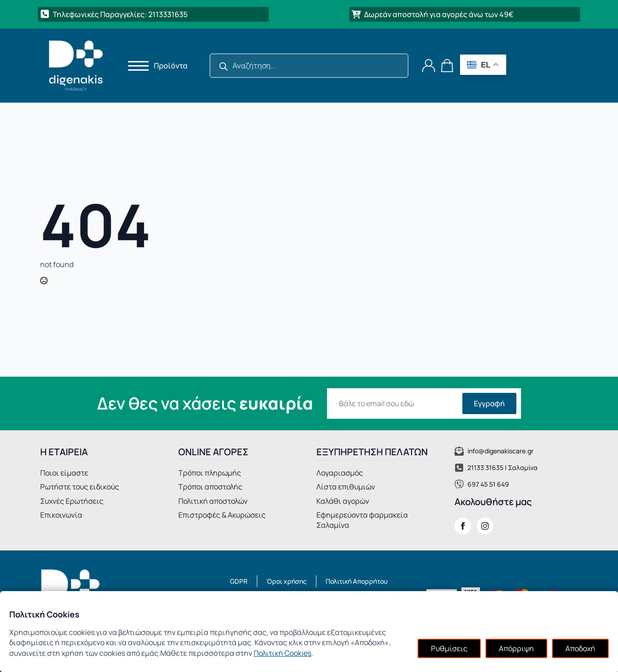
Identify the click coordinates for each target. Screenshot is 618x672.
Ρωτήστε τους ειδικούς (80, 487)
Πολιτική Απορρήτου (357, 581)
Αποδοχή (580, 648)
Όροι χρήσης (287, 581)
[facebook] (463, 526)
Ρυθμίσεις (449, 648)
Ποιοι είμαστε (64, 473)
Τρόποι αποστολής (210, 487)
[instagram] (485, 526)
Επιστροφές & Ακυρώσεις (222, 515)
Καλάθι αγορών (343, 501)
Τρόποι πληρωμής (210, 473)
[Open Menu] (135, 66)
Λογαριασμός (340, 473)
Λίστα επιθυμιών (346, 487)
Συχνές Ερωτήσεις (72, 501)
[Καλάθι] (448, 66)
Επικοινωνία (61, 515)
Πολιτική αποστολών (213, 501)
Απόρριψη (516, 648)
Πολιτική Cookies (282, 653)
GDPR (239, 581)
